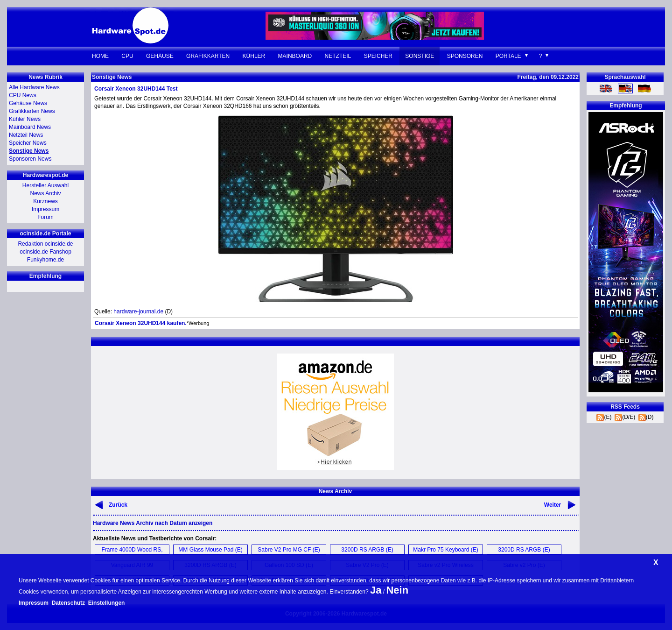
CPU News (23, 95)
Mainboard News (30, 127)
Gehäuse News (28, 103)
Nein (397, 590)
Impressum (45, 209)
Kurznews (45, 201)
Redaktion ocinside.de (45, 244)
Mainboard (295, 56)
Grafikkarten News (32, 111)
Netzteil (338, 56)
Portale (508, 56)
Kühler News (25, 119)
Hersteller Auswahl (45, 185)
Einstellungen (107, 603)
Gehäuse (160, 56)
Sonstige (420, 56)
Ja (376, 590)
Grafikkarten (208, 56)
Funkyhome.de (45, 260)
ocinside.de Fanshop (45, 252)
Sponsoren (465, 56)
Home (100, 56)
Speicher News (28, 143)
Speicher (378, 56)
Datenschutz (68, 603)
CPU (127, 56)
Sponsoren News (30, 159)
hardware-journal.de (138, 311)
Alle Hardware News (34, 87)
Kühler (254, 56)
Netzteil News (26, 135)
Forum (45, 217)
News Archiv (45, 193)
